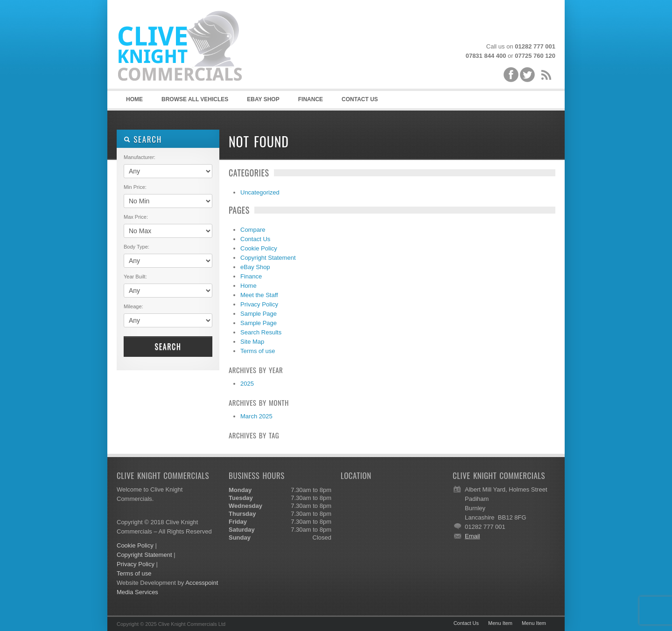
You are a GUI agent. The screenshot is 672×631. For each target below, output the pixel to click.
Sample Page (259, 314)
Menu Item (500, 623)
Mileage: (133, 306)
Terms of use (258, 351)
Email (472, 536)
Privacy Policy (259, 304)
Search (168, 347)
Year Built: (135, 277)
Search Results (261, 332)
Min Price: (135, 187)
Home (134, 99)
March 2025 (256, 416)
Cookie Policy (259, 248)
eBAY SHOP (263, 99)
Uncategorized (260, 192)
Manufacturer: (140, 157)
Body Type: (136, 247)
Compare (253, 230)
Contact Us (360, 99)
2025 (247, 384)
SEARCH (143, 139)
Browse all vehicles (195, 99)
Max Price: (136, 217)
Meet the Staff (259, 295)
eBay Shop (255, 267)
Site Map (252, 342)
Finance (311, 99)
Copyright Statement (268, 258)
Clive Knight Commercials (187, 47)
